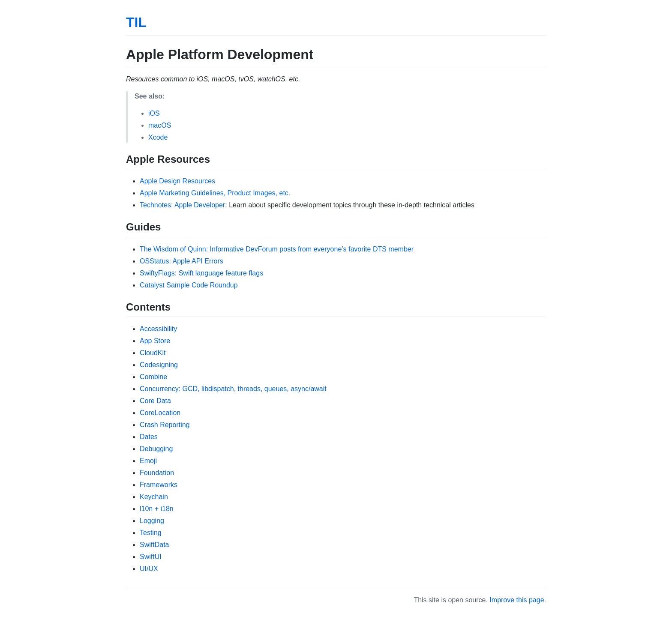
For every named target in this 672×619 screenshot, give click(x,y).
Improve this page (517, 600)
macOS (160, 125)
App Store (155, 341)
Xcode (158, 137)
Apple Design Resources (177, 181)
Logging (152, 521)
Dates (149, 437)
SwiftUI (151, 557)
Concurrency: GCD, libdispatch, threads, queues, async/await (233, 389)
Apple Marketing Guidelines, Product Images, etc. (215, 193)
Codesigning (159, 365)
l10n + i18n (157, 509)
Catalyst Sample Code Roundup (189, 285)
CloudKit (153, 353)
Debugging (156, 449)
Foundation (157, 473)
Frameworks (159, 485)
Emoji (148, 461)
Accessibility (158, 329)
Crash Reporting (165, 425)
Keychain (154, 497)
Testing (151, 533)
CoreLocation (160, 413)
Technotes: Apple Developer (182, 205)
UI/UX (149, 569)
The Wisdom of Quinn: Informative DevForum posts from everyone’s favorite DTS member (277, 249)
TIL (136, 22)
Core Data (155, 401)
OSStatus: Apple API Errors (181, 261)
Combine (153, 377)
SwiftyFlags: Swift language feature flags (201, 273)
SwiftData (154, 545)
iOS (154, 113)
